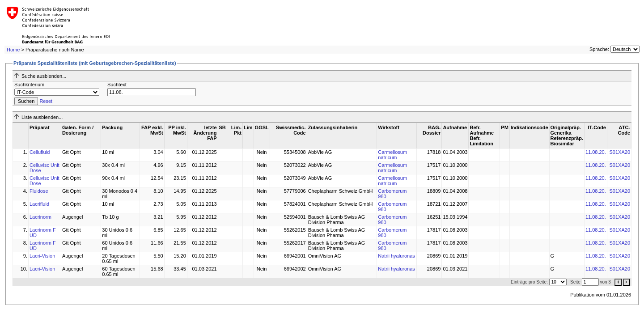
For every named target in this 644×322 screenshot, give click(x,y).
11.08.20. (596, 152)
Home (13, 50)
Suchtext (117, 85)
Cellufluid (40, 152)
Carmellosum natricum (392, 155)
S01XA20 (620, 152)
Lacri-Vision (42, 256)
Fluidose (39, 191)
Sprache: (599, 49)
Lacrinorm (40, 217)
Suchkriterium (29, 85)
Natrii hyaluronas (396, 256)
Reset (46, 101)
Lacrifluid (39, 204)
